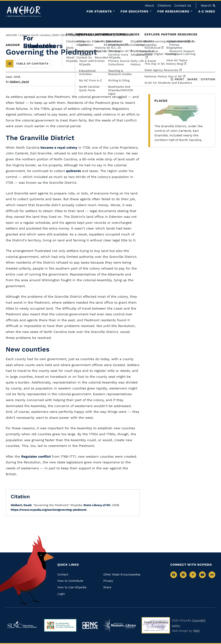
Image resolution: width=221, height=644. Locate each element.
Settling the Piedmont (84, 35)
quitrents (73, 171)
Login (61, 594)
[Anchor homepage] (24, 11)
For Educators (134, 11)
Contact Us (183, 5)
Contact (63, 574)
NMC (197, 631)
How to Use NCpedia (72, 587)
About (149, 5)
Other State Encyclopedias (122, 574)
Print (177, 79)
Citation (208, 79)
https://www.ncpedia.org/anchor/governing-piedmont (49, 510)
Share (192, 79)
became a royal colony (59, 147)
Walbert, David (19, 82)
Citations (164, 5)
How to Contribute (70, 581)
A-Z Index (207, 11)
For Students (99, 11)
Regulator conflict (36, 456)
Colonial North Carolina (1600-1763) (43, 35)
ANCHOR (11, 35)
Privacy (108, 581)
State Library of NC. (97, 505)
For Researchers (173, 11)
